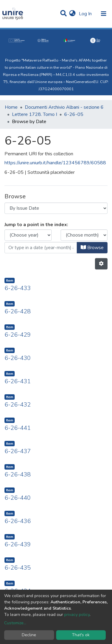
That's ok (81, 635)
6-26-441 (18, 428)
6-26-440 (18, 498)
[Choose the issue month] (84, 235)
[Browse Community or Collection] (56, 208)
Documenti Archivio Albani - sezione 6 (64, 107)
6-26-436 (18, 521)
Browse (92, 248)
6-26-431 (18, 381)
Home (11, 107)
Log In (86, 14)
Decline (29, 635)
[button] (72, 14)
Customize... (15, 623)
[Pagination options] (101, 264)
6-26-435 (18, 568)
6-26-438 (18, 474)
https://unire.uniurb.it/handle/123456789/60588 (55, 163)
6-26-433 (18, 288)
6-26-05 (74, 114)
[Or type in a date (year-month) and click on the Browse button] (41, 248)
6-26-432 (18, 405)
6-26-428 (18, 311)
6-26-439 (18, 544)
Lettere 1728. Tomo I (34, 114)
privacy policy (77, 615)
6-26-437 (18, 451)
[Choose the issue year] (28, 235)
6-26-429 (18, 335)
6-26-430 (18, 358)
